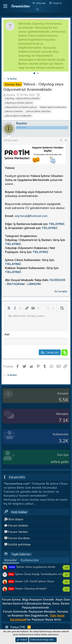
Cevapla (62, 291)
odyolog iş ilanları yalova (19, 103)
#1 (66, 140)
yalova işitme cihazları (38, 111)
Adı (7, 334)
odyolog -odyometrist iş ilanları (22, 98)
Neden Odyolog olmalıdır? (28, 589)
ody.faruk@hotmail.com (31, 216)
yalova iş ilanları (14, 111)
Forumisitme (20, 6)
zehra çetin (60, 462)
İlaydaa (11, 95)
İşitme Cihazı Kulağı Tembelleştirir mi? (35, 574)
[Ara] (38, 9)
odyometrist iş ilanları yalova (21, 107)
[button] (5, 6)
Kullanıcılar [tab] (30, 560)
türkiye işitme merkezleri (53, 107)
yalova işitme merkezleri (18, 116)
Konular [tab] (11, 560)
